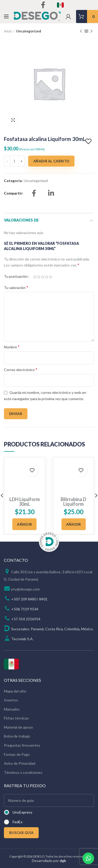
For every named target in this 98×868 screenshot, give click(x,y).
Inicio (8, 31)
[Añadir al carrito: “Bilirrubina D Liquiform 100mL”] (74, 498)
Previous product (81, 31)
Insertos (11, 691)
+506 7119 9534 (25, 600)
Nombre (12, 347)
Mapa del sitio (15, 681)
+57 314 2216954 (26, 609)
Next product (91, 31)
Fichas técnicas (16, 709)
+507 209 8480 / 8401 (29, 590)
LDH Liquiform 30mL (25, 475)
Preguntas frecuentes (22, 736)
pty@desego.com (25, 580)
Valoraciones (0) (21, 220)
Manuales (12, 700)
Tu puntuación (16, 276)
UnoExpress (22, 803)
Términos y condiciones (23, 763)
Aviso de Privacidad (20, 754)
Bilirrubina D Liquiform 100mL (73, 477)
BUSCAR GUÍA (21, 823)
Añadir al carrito (51, 161)
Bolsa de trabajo (17, 727)
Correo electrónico (21, 369)
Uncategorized (29, 31)
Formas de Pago (17, 745)
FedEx (18, 812)
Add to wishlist (89, 141)
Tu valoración (16, 287)
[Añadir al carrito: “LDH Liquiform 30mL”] (24, 498)
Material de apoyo (18, 718)
